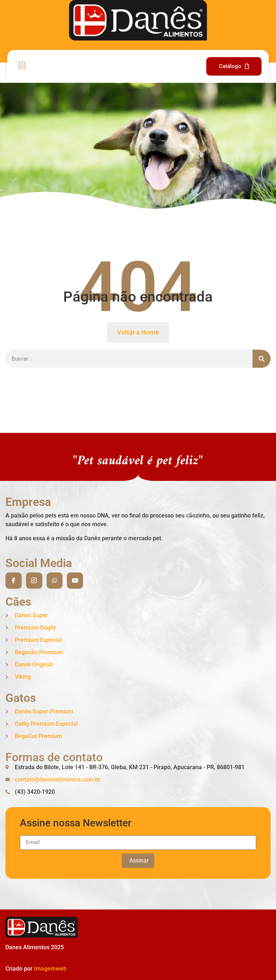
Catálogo (234, 66)
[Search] (262, 359)
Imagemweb (50, 969)
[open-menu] (20, 66)
